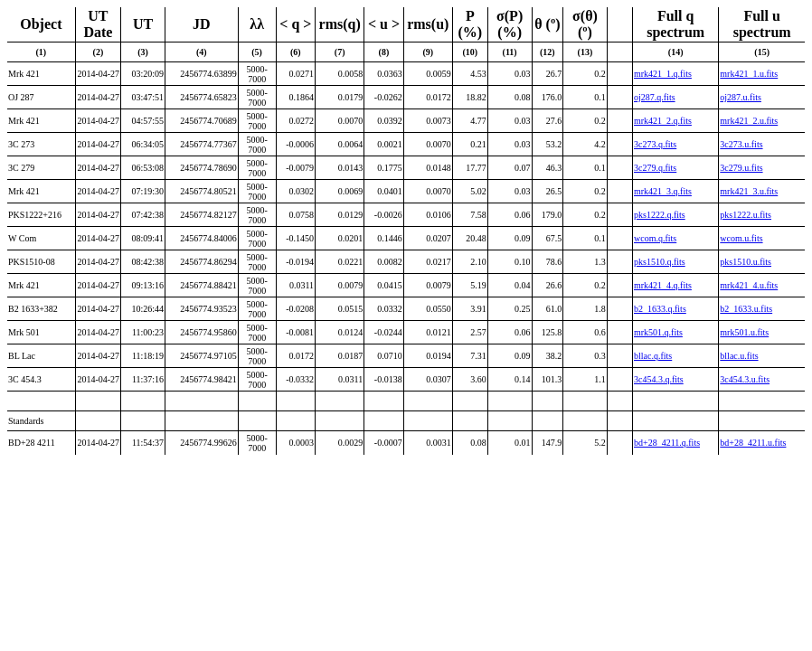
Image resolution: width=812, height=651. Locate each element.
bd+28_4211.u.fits (753, 443)
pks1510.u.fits (746, 262)
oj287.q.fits (655, 97)
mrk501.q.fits (658, 332)
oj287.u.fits (741, 97)
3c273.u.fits (741, 144)
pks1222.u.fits (746, 215)
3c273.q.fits (655, 144)
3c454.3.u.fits (745, 379)
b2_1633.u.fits (746, 309)
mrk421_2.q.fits (663, 121)
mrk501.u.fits (744, 332)
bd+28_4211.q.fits (667, 443)
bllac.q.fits (653, 356)
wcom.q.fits (655, 238)
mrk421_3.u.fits (749, 191)
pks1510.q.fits (660, 262)
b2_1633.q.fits (660, 309)
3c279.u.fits (741, 168)
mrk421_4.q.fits (663, 285)
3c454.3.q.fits (659, 379)
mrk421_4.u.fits (749, 285)
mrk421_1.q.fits (663, 74)
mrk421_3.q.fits (663, 191)
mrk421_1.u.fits (749, 74)
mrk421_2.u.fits (749, 121)
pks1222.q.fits (660, 215)
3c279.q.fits (655, 168)
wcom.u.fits (741, 238)
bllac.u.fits (739, 356)
